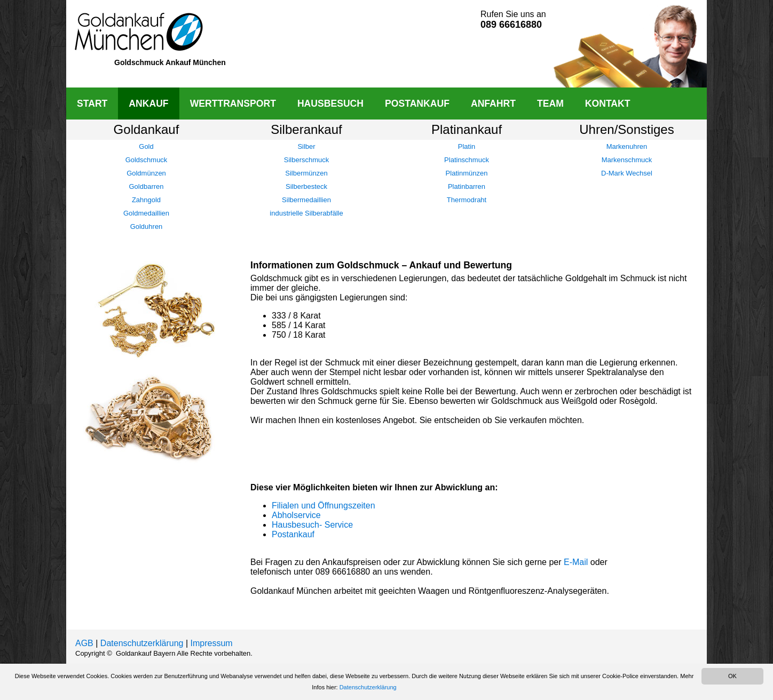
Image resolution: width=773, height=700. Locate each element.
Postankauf (293, 534)
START (92, 104)
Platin (467, 146)
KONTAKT (608, 104)
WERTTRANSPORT (233, 104)
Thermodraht (467, 200)
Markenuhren (627, 146)
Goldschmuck (147, 160)
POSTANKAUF (417, 104)
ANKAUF (148, 104)
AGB (84, 643)
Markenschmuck (627, 160)
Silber (306, 146)
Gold (146, 146)
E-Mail (576, 562)
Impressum (212, 643)
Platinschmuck (467, 160)
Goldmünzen (146, 173)
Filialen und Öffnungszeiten (324, 506)
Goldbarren (146, 186)
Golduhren (147, 226)
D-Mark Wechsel (627, 173)
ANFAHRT (493, 104)
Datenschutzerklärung (142, 643)
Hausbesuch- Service (312, 525)
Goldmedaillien (146, 213)
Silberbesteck (306, 186)
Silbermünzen (306, 173)
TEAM (550, 104)
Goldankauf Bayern (145, 653)
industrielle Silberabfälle (306, 213)
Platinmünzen (467, 173)
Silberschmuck (307, 160)
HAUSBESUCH (330, 104)
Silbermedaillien (306, 200)
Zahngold (146, 200)
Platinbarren (467, 186)
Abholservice (296, 515)
